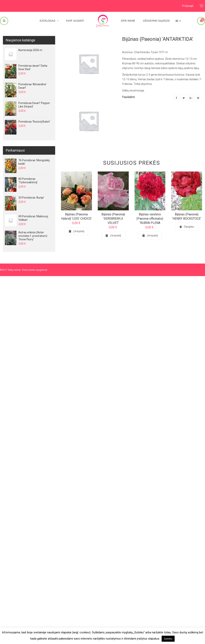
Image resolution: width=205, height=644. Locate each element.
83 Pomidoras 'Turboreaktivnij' (28, 181)
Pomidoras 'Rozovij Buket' (34, 122)
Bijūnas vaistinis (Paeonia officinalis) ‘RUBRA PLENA (150, 219)
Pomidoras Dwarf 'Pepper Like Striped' (34, 105)
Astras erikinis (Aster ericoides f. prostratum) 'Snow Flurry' (33, 236)
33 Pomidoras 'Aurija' (31, 198)
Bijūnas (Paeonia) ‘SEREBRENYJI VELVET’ (113, 219)
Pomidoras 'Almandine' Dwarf (33, 86)
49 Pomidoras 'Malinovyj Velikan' (33, 218)
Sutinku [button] (168, 639)
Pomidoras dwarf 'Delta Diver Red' (33, 67)
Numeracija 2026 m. (31, 50)
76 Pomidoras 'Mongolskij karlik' (34, 162)
